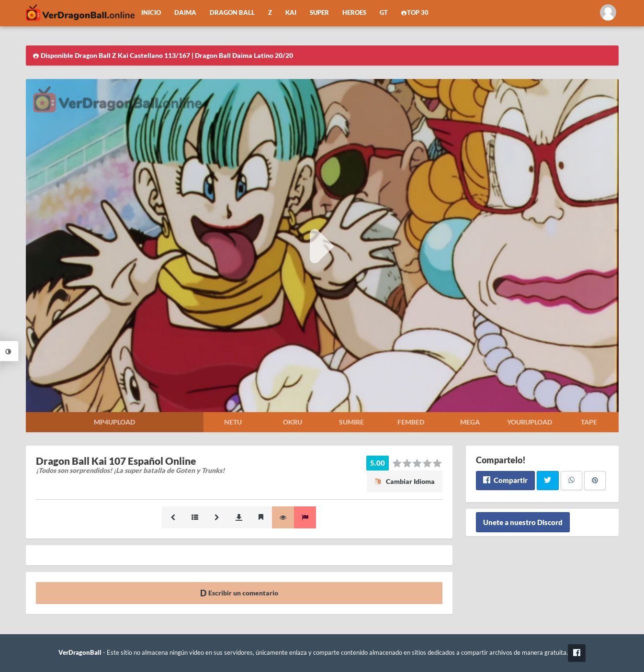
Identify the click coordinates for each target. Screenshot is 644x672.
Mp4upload (114, 422)
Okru (293, 422)
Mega (470, 422)
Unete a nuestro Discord (523, 522)
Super (319, 13)
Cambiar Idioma (405, 481)
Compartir (505, 480)
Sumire (351, 422)
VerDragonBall (80, 653)
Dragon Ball (232, 13)
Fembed (411, 422)
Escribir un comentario (239, 593)
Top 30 (415, 13)
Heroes (354, 13)
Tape (589, 422)
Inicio (151, 13)
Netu (233, 422)
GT (384, 13)
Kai (291, 13)
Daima (185, 13)
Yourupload (530, 422)
